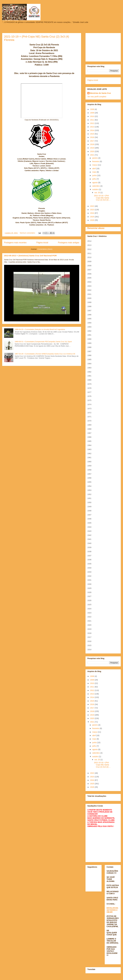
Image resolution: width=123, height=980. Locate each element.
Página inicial (42, 243)
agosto (95, 183)
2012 (92, 123)
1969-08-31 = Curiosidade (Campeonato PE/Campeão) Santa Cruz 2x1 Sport (43, 342)
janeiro (95, 158)
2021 (92, 155)
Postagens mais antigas (69, 243)
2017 (92, 141)
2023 (92, 210)
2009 (92, 113)
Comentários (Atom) (45, 249)
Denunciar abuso (96, 228)
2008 (92, 109)
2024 (92, 213)
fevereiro (96, 161)
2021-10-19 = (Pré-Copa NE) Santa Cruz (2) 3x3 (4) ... (102, 198)
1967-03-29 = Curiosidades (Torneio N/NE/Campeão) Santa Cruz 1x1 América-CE (45, 354)
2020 (92, 151)
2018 (92, 144)
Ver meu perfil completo (97, 97)
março (95, 165)
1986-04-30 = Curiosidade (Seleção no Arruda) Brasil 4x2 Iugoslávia (40, 329)
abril (94, 169)
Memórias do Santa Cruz (100, 93)
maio (94, 172)
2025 (92, 217)
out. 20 (97, 193)
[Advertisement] (103, 47)
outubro (96, 189)
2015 (92, 134)
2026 (92, 220)
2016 (92, 137)
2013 (92, 127)
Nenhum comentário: (28, 233)
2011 (92, 120)
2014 (92, 130)
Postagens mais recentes (15, 243)
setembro (96, 186)
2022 (92, 206)
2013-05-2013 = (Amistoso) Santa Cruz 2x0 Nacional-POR (30, 256)
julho (94, 179)
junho (95, 175)
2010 (92, 116)
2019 (92, 148)
